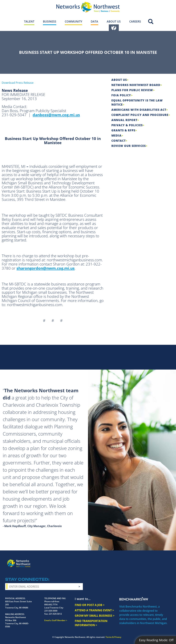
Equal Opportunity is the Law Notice (137, 102)
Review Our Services (129, 146)
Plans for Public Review (132, 90)
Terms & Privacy (113, 637)
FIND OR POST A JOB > (90, 605)
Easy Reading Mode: (156, 640)
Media (116, 136)
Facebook (136, 561)
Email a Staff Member (55, 620)
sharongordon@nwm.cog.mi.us (46, 268)
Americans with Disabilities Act (139, 110)
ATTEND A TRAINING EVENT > (94, 610)
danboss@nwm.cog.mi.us (56, 115)
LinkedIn (163, 560)
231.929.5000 (51, 611)
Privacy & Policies (127, 125)
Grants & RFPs (123, 130)
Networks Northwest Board (136, 85)
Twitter (148, 561)
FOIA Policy (121, 95)
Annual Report (124, 120)
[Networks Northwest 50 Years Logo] (88, 7)
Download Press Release (18, 83)
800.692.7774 (51, 605)
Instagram (142, 561)
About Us (119, 80)
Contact (119, 141)
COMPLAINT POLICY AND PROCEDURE (140, 115)
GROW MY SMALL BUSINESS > (95, 616)
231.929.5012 (55, 614)
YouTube (155, 561)
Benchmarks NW (134, 599)
